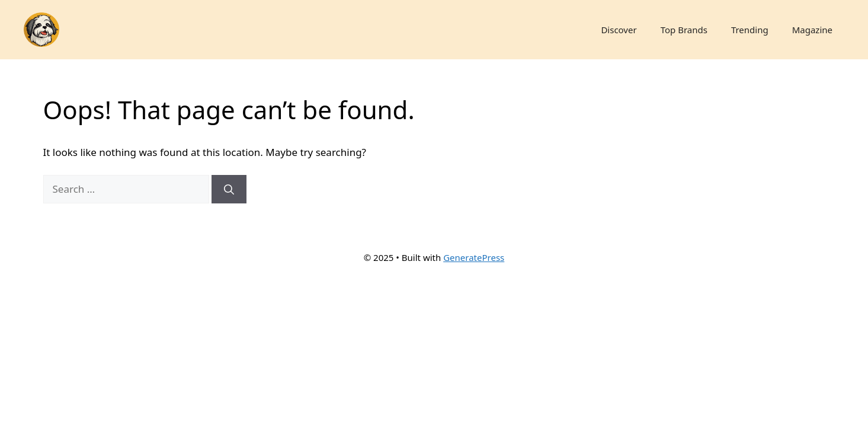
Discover (619, 30)
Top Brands (684, 30)
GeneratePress (474, 257)
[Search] (229, 189)
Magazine (812, 30)
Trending (750, 30)
